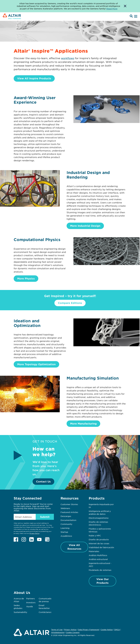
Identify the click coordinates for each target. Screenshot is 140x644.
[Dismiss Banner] (125, 6)
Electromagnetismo (99, 518)
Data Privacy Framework (89, 630)
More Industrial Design (85, 226)
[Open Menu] (135, 16)
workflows (68, 58)
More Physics (26, 279)
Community (66, 524)
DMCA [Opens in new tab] (117, 630)
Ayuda (30, 606)
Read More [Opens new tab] (112, 9)
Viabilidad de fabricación (101, 547)
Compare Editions (70, 303)
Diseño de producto (99, 539)
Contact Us (43, 482)
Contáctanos (45, 612)
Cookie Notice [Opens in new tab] (107, 630)
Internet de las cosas (99, 543)
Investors (31, 602)
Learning (65, 528)
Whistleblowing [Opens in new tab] (58, 632)
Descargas (66, 516)
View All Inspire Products (34, 78)
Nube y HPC (95, 535)
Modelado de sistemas (100, 570)
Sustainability (20, 612)
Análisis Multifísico (98, 555)
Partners (30, 598)
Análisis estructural (98, 559)
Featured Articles (69, 512)
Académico (66, 536)
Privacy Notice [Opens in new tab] (70, 630)
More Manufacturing (83, 424)
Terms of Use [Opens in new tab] (57, 630)
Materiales (94, 551)
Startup (64, 532)
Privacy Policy (34, 533)
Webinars (65, 508)
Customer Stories (69, 504)
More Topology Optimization (36, 364)
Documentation (68, 520)
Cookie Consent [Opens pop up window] (73, 633)
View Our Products (103, 581)
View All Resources (74, 547)
